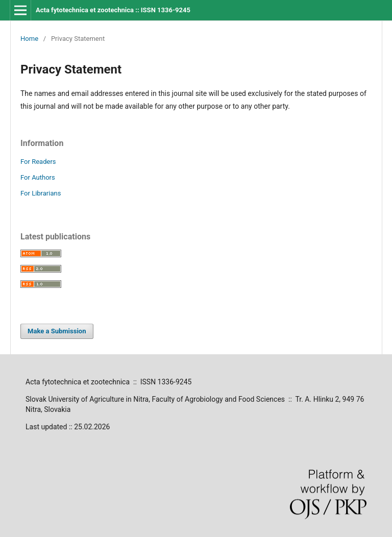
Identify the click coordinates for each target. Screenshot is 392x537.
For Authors (38, 177)
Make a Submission (57, 331)
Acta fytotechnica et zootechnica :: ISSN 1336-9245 (113, 10)
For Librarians (41, 193)
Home (29, 39)
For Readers (38, 162)
